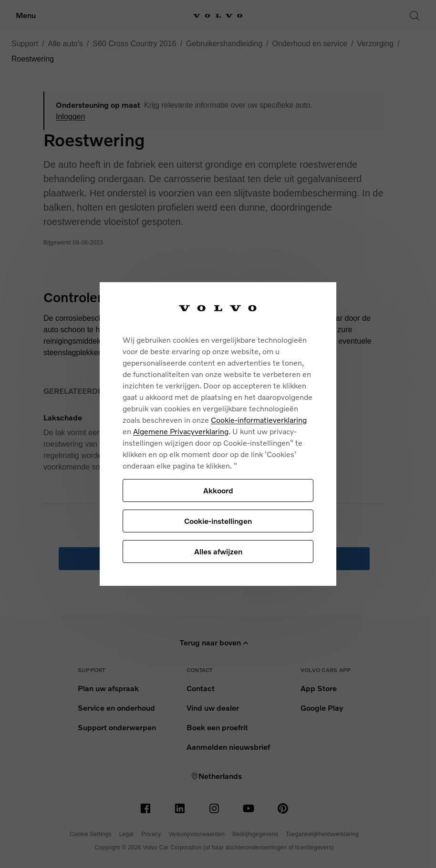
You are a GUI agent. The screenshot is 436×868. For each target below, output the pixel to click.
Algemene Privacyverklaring (181, 431)
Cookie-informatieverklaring (259, 420)
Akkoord (218, 490)
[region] (218, 434)
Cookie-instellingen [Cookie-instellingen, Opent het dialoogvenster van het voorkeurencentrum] (218, 521)
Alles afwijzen (218, 551)
